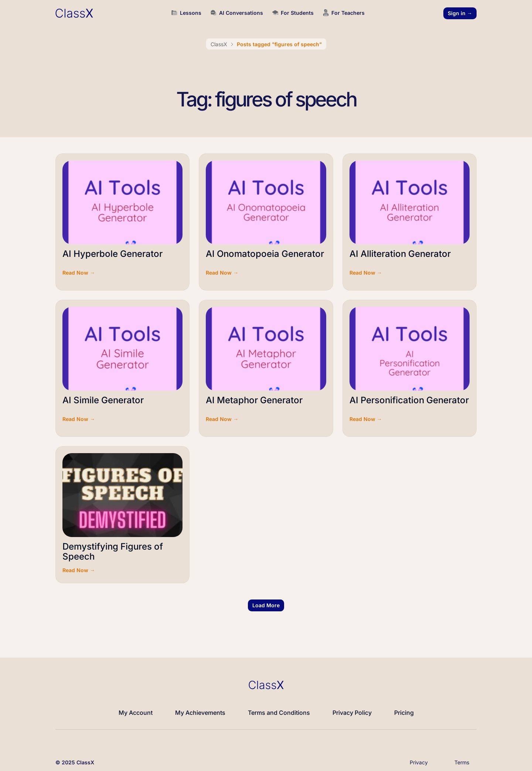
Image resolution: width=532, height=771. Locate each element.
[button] (266, 605)
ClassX (219, 44)
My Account (136, 713)
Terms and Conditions (279, 713)
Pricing (404, 713)
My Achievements (200, 713)
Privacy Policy (352, 713)
